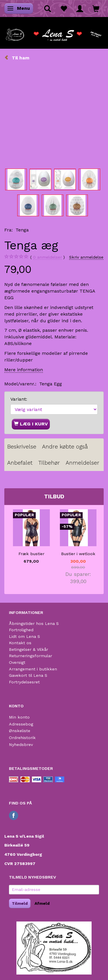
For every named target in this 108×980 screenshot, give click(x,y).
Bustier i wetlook (78, 554)
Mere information (24, 370)
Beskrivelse (22, 447)
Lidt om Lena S (24, 636)
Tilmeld (20, 903)
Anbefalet (20, 463)
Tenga (22, 230)
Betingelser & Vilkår (29, 649)
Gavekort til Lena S (28, 675)
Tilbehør (49, 463)
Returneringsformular (31, 656)
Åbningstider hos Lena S (34, 623)
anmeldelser (48, 257)
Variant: (19, 399)
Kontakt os (20, 643)
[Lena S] (54, 33)
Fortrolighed (21, 630)
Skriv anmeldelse (86, 257)
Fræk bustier (31, 554)
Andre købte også (65, 447)
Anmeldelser (83, 463)
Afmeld (42, 903)
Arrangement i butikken (33, 669)
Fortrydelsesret (24, 682)
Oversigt (17, 662)
